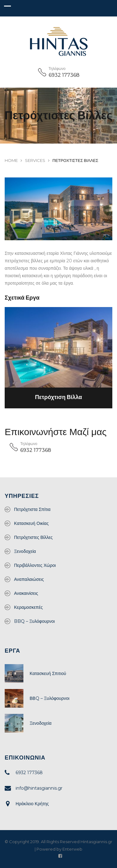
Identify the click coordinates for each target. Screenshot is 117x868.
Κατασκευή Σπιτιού (48, 673)
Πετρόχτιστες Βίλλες (33, 537)
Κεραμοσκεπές (28, 607)
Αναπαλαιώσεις (29, 579)
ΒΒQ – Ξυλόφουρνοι (49, 698)
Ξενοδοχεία (25, 551)
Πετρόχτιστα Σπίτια (32, 509)
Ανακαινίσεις (26, 593)
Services (35, 160)
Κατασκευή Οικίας (31, 523)
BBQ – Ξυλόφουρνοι (34, 621)
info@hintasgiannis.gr (39, 788)
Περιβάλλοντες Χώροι (35, 565)
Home (11, 160)
